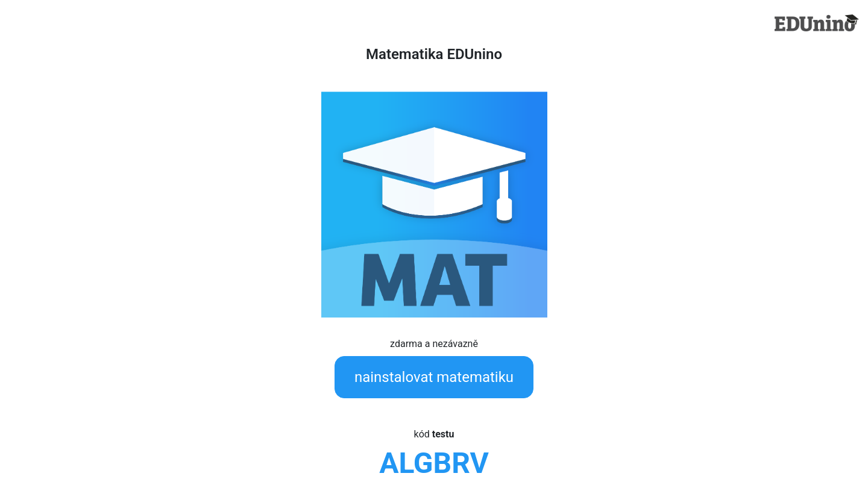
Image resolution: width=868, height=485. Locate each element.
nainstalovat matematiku (434, 377)
